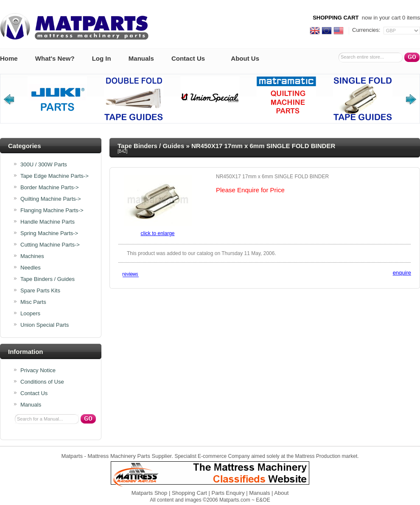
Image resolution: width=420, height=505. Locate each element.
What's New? (55, 58)
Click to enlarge (157, 233)
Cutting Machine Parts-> (50, 245)
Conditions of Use (42, 382)
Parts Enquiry (228, 493)
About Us (245, 58)
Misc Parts (33, 302)
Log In (102, 58)
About (281, 493)
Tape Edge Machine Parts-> (55, 176)
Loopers (30, 314)
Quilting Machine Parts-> (51, 199)
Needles (31, 268)
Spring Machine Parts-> (49, 233)
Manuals (141, 58)
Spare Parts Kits (40, 291)
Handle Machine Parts (48, 222)
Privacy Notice (38, 370)
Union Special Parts (45, 325)
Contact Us (188, 58)
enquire (402, 273)
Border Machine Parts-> (50, 188)
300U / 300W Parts (44, 165)
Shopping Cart (189, 493)
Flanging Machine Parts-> (52, 210)
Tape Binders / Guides (151, 146)
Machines (32, 256)
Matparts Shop (150, 493)
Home (9, 58)
